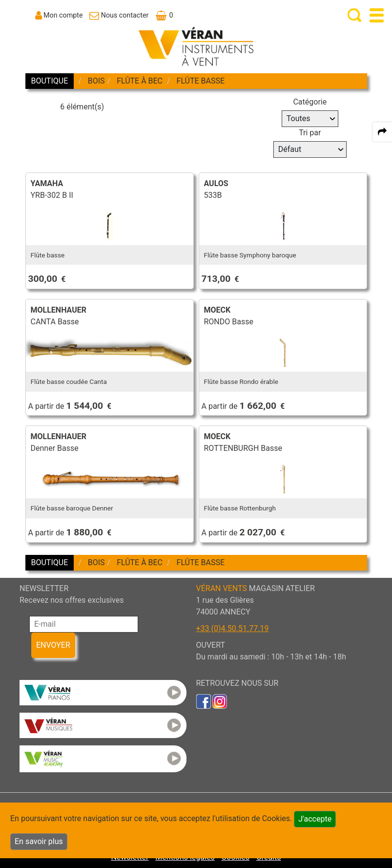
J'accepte (315, 819)
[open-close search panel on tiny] (355, 15)
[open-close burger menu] (377, 15)
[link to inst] (220, 701)
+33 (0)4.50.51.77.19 (233, 628)
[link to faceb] (204, 701)
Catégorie (310, 102)
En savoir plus (39, 841)
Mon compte (63, 15)
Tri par (310, 133)
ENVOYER (53, 645)
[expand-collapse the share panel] (382, 132)
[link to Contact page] (119, 15)
